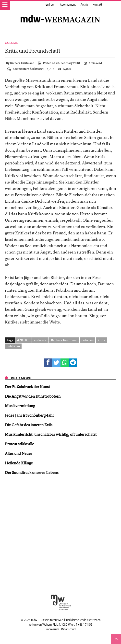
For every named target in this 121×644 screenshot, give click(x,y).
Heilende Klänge (19, 463)
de (52, 5)
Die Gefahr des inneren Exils (29, 425)
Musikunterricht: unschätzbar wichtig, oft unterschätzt (51, 434)
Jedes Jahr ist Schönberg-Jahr (29, 415)
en (47, 5)
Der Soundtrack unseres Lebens (32, 472)
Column (12, 43)
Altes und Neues (19, 453)
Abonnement (68, 5)
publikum (13, 346)
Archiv (84, 5)
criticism (88, 340)
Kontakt (97, 5)
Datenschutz (68, 629)
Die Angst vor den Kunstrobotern (33, 396)
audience (40, 340)
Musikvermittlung (20, 406)
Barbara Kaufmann (22, 63)
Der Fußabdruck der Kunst (27, 387)
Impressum (52, 629)
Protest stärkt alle (19, 444)
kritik (102, 340)
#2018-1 (24, 340)
